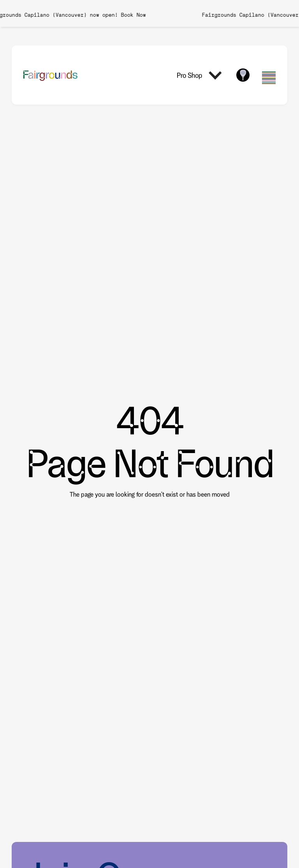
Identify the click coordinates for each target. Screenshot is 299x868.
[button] (200, 75)
